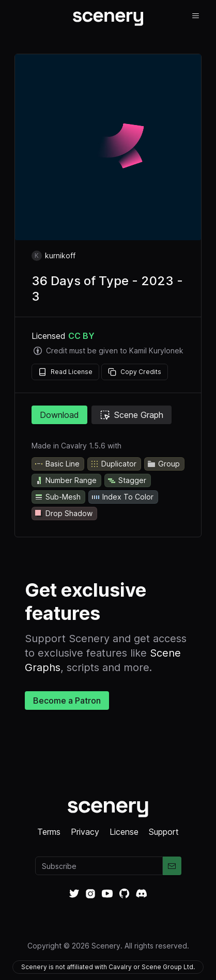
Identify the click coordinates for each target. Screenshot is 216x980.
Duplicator (113, 464)
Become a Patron (67, 701)
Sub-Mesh (57, 497)
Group (163, 464)
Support (164, 832)
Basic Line (57, 464)
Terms (49, 832)
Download (59, 415)
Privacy (85, 832)
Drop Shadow (63, 514)
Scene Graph (132, 415)
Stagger (127, 480)
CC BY (81, 336)
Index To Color (122, 497)
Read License (65, 372)
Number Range (65, 480)
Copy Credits (135, 372)
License (124, 832)
